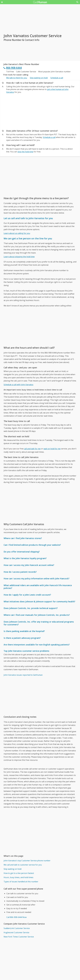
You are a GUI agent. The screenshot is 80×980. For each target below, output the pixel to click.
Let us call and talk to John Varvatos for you (28, 218)
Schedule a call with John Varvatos (18, 385)
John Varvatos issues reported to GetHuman (23, 675)
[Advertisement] (40, 111)
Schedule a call (57, 78)
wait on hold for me (52, 449)
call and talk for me (32, 449)
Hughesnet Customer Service (16, 932)
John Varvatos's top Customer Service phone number (27, 861)
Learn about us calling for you (17, 233)
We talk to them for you (17, 78)
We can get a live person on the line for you (28, 238)
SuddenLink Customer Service (17, 928)
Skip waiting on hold (39, 78)
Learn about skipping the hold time (19, 257)
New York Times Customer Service (19, 937)
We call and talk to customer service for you (23, 865)
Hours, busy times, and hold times (18, 877)
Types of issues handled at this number (21, 882)
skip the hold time (25, 152)
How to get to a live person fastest (19, 873)
